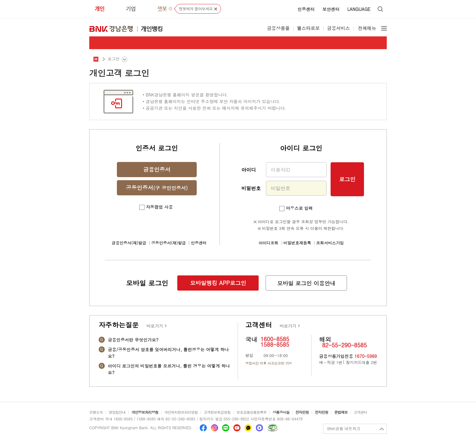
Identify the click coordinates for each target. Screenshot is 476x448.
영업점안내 (117, 412)
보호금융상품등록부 (252, 412)
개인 (100, 9)
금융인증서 (157, 169)
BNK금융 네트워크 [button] (344, 428)
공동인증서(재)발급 (168, 243)
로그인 (347, 179)
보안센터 (331, 9)
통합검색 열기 (381, 9)
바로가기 (155, 326)
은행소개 (96, 412)
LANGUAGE (359, 9)
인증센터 (306, 9)
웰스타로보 (308, 29)
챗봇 (162, 9)
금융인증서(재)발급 (129, 243)
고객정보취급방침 (217, 412)
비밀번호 (251, 188)
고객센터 (360, 412)
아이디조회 (269, 243)
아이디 (249, 170)
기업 (131, 9)
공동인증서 (157, 188)
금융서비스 (338, 29)
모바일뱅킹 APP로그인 (218, 283)
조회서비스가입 (330, 243)
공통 (96, 59)
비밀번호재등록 (297, 243)
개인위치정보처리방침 (181, 412)
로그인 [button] (114, 59)
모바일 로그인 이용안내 (306, 283)
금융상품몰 (278, 29)
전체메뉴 (367, 29)
